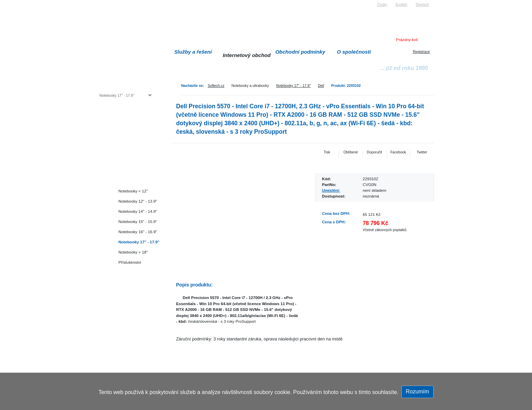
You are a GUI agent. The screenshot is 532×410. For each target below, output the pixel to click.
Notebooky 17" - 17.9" (293, 86)
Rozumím (417, 392)
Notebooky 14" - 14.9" (138, 211)
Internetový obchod (246, 55)
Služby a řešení (193, 52)
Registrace (421, 52)
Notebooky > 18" (133, 252)
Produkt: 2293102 (346, 86)
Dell (321, 86)
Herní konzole (123, 150)
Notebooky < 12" (133, 191)
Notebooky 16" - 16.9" (138, 232)
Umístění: (331, 190)
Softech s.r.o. (110, 2)
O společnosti (354, 52)
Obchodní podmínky (300, 52)
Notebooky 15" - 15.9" (138, 221)
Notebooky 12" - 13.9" (138, 201)
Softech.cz (216, 86)
